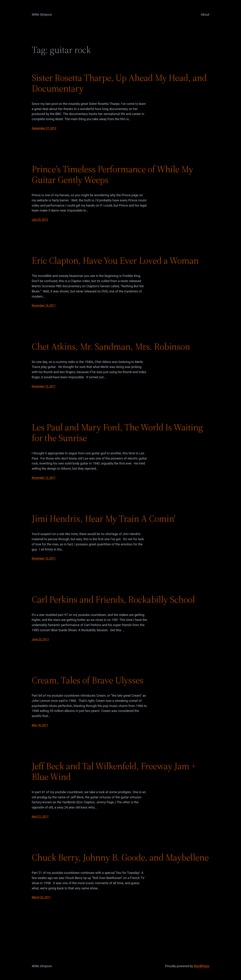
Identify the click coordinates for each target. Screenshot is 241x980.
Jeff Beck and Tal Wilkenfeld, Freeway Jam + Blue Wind (114, 771)
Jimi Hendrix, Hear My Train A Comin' (104, 519)
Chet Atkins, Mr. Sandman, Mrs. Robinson (111, 346)
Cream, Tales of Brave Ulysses (88, 680)
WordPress (201, 966)
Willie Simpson (42, 14)
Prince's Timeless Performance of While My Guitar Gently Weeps (113, 174)
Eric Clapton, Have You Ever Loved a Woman (115, 260)
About (205, 14)
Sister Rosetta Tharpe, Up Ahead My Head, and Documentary (119, 83)
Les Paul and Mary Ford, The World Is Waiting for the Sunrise (117, 432)
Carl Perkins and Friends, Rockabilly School (113, 599)
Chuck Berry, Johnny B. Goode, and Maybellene (120, 857)
